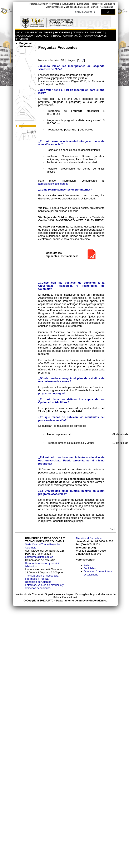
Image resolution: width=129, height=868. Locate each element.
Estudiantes (83, 4)
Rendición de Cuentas (38, 582)
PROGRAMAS (63, 32)
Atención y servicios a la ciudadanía (57, 4)
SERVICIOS (21, 39)
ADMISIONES (80, 32)
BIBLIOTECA (97, 32)
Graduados (109, 4)
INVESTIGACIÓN (24, 36)
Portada (33, 4)
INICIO (19, 32)
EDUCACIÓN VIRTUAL (48, 36)
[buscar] (85, 12)
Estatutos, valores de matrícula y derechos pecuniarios (44, 586)
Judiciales (90, 568)
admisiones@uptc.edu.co (53, 184)
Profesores (96, 4)
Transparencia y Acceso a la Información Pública (42, 577)
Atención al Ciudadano (89, 538)
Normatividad (106, 7)
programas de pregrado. (53, 393)
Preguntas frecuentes (26, 45)
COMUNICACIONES (96, 36)
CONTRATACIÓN (73, 36)
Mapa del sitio (71, 7)
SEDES (48, 32)
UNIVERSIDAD (34, 32)
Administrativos (54, 7)
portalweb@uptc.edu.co (39, 557)
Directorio (84, 7)
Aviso (87, 565)
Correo (94, 7)
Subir (113, 529)
